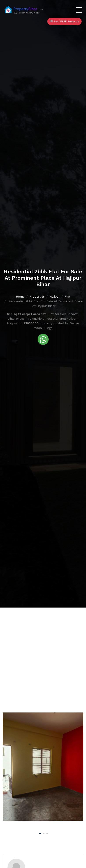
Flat (67, 296)
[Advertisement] (43, 653)
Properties (37, 296)
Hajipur (55, 296)
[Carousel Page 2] (43, 833)
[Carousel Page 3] (47, 833)
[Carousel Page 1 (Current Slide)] (40, 833)
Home (20, 296)
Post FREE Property (64, 21)
